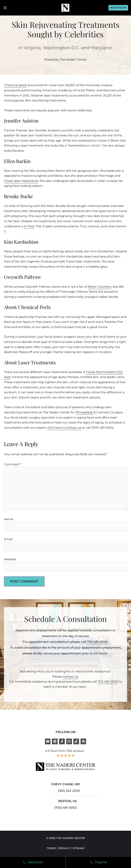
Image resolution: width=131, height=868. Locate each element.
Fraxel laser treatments (21, 181)
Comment (13, 464)
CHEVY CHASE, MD (65, 784)
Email (8, 539)
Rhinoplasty (84, 412)
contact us (70, 677)
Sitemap (79, 848)
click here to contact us (64, 428)
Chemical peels (15, 85)
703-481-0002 (97, 642)
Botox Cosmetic (100, 287)
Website (10, 559)
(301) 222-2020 (69, 791)
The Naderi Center (73, 59)
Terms (51, 848)
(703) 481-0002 (65, 808)
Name (9, 519)
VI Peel (29, 226)
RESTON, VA (67, 801)
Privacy (64, 848)
